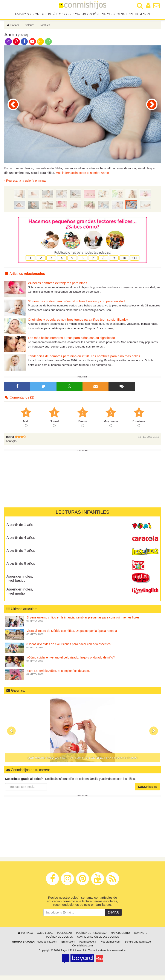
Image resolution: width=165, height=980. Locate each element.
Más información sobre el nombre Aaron (82, 178)
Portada (13, 30)
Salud (133, 15)
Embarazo (23, 15)
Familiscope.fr (88, 946)
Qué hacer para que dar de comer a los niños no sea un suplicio (82, 762)
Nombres (39, 15)
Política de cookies (59, 941)
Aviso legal (45, 937)
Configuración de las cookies (98, 941)
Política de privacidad (91, 937)
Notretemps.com (110, 946)
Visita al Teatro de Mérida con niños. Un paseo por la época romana (72, 635)
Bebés (53, 15)
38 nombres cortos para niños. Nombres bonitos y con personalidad (76, 306)
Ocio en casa (69, 15)
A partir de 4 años (21, 542)
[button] (11, 735)
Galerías (30, 30)
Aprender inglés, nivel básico (20, 583)
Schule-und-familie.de (138, 946)
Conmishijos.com (82, 950)
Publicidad (64, 937)
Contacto (141, 937)
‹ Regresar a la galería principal (25, 185)
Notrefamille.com (47, 946)
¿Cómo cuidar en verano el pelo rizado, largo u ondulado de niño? (71, 662)
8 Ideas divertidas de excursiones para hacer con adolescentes (68, 649)
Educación (90, 15)
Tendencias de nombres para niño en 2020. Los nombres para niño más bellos (84, 361)
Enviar (113, 917)
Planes (145, 15)
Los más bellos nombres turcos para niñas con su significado (71, 342)
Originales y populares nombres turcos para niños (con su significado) (78, 324)
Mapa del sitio (120, 937)
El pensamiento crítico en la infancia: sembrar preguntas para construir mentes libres (83, 622)
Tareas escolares (114, 15)
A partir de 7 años (21, 555)
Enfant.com (68, 946)
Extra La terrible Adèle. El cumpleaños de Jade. (58, 675)
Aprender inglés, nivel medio (20, 596)
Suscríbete (148, 791)
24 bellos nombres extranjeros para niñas (57, 287)
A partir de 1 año (20, 529)
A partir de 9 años (21, 568)
